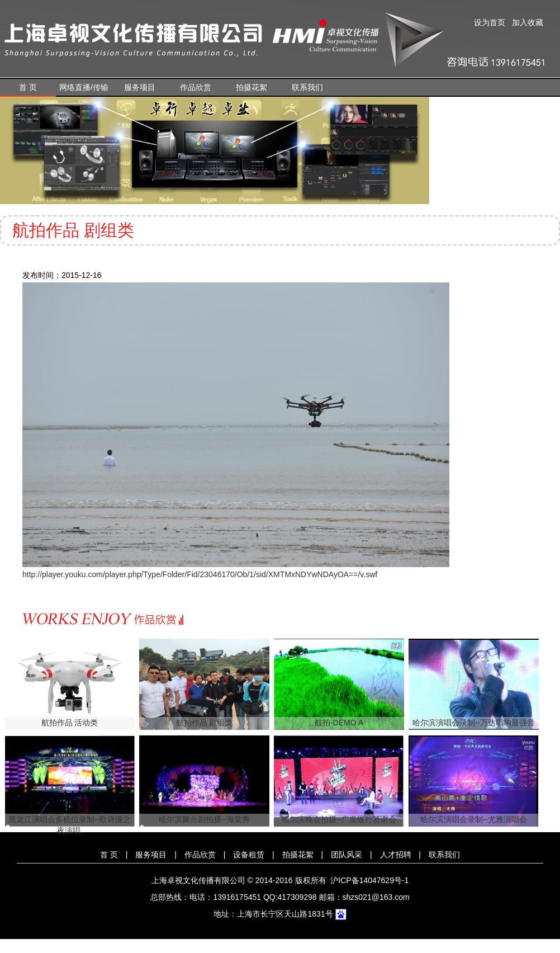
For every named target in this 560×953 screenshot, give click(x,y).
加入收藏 (528, 22)
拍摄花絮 (251, 87)
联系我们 (307, 87)
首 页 (28, 87)
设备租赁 (249, 855)
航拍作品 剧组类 (205, 723)
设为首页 (490, 22)
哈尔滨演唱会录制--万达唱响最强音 (474, 723)
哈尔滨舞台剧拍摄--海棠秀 (204, 819)
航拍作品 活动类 (70, 723)
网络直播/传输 (84, 87)
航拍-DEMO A (339, 723)
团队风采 (347, 855)
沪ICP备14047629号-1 (369, 880)
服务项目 (140, 87)
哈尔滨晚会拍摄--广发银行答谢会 (339, 819)
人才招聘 (396, 855)
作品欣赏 (196, 87)
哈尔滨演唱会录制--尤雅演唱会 (474, 819)
